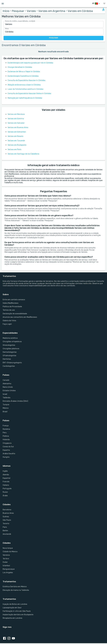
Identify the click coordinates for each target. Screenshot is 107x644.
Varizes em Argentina (52, 11)
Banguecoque (9, 569)
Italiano (6, 485)
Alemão (6, 475)
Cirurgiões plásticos (11, 349)
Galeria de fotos (9, 321)
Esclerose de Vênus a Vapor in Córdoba (24, 71)
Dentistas (7, 359)
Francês (6, 482)
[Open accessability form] (103, 9)
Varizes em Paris (14, 149)
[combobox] (53, 24)
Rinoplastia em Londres (12, 618)
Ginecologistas (9, 345)
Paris (5, 527)
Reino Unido (8, 387)
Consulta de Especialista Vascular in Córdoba (26, 80)
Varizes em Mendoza (16, 114)
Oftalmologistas (9, 356)
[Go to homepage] (53, 4)
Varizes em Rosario (15, 136)
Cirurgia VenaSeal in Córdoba (20, 67)
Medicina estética (10, 338)
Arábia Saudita (9, 454)
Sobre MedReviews (11, 303)
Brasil (5, 412)
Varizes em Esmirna (16, 119)
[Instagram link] (9, 639)
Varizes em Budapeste (17, 145)
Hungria (6, 457)
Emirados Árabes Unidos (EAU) (15, 401)
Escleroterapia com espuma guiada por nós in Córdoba (30, 63)
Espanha (6, 450)
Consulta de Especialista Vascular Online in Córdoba (29, 93)
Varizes (31, 11)
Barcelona (7, 510)
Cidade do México (10, 552)
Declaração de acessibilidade (15, 314)
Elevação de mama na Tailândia (16, 590)
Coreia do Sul (8, 447)
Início (6, 11)
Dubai (5, 562)
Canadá (6, 380)
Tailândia (6, 398)
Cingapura (7, 443)
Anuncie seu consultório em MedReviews (20, 317)
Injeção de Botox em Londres (15, 604)
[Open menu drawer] (3, 4)
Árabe (5, 496)
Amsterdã (7, 534)
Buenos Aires (8, 513)
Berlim (5, 531)
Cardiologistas (9, 366)
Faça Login (7, 324)
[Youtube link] (14, 639)
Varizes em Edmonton (17, 132)
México (6, 408)
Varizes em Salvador (16, 123)
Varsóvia (6, 555)
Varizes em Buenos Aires (18, 127)
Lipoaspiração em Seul (12, 608)
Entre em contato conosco (14, 300)
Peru (5, 433)
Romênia (6, 429)
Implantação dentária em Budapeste (18, 615)
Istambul (6, 566)
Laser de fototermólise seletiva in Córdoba (25, 89)
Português (7, 489)
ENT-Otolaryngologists (12, 363)
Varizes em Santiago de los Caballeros (23, 154)
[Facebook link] (5, 639)
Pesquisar (18, 11)
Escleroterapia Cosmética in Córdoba (23, 76)
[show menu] (104, 4)
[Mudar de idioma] (96, 4)
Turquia (6, 405)
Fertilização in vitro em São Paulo (17, 611)
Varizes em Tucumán (16, 141)
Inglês (5, 471)
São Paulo (7, 520)
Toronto (6, 524)
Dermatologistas (10, 352)
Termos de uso (9, 310)
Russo (5, 492)
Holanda (6, 440)
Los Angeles (8, 573)
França (6, 426)
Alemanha (7, 384)
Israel (5, 394)
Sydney (6, 517)
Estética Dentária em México (15, 587)
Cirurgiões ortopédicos (12, 342)
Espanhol (6, 478)
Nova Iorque (8, 548)
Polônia (6, 436)
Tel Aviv (6, 559)
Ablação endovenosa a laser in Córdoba (24, 85)
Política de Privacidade (12, 307)
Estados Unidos (9, 391)
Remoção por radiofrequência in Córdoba (25, 98)
